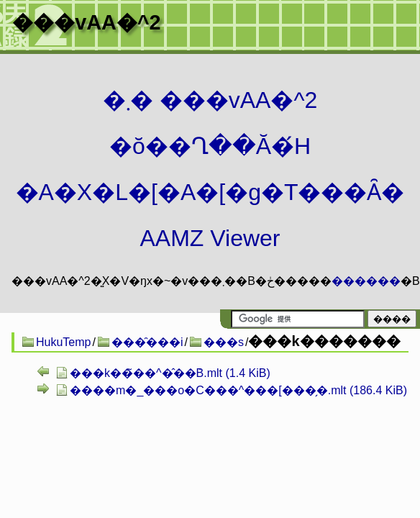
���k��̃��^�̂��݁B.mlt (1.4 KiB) (170, 373)
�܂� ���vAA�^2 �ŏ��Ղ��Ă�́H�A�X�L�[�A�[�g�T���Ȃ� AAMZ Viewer (210, 169)
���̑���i (147, 342)
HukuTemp (63, 342)
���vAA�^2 (86, 22)
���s (224, 342)
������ (366, 281)
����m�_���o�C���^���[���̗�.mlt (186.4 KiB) (238, 390)
